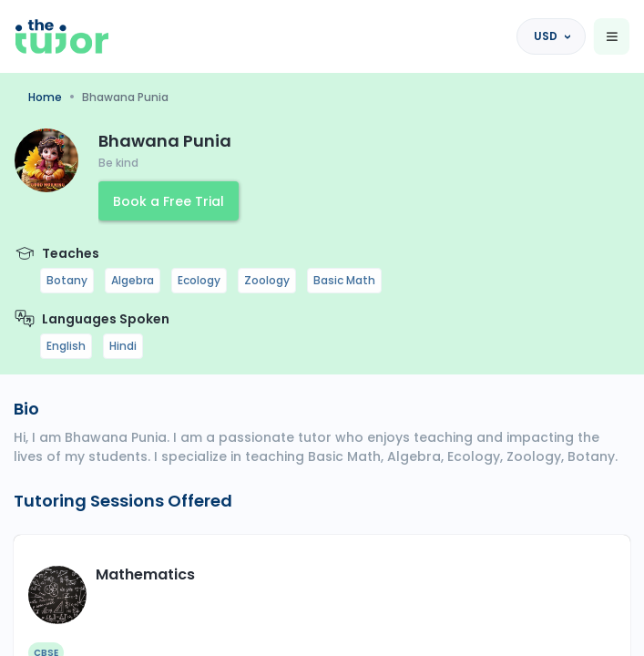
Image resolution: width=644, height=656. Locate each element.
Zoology (267, 280)
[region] (322, 328)
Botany (67, 280)
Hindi (123, 346)
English (66, 346)
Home (45, 97)
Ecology (199, 280)
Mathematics (145, 574)
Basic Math (344, 280)
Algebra (133, 280)
